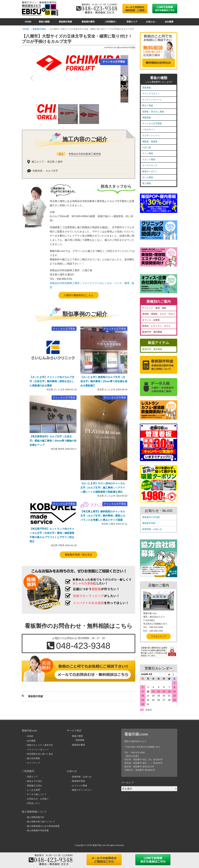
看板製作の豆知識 (151, 517)
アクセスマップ (159, 636)
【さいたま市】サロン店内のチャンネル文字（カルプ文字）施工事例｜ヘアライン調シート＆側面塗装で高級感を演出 (103, 488)
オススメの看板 (80, 786)
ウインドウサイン (151, 94)
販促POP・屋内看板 (152, 332)
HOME (28, 22)
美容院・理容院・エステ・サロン (159, 314)
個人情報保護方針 (36, 817)
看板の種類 (44, 22)
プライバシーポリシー (38, 750)
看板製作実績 (65, 22)
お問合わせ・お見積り (38, 799)
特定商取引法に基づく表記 (40, 754)
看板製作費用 (88, 22)
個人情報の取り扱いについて (41, 822)
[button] (124, 78)
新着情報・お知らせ (152, 529)
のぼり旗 (147, 147)
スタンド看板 (149, 159)
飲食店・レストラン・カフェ (156, 326)
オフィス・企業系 (151, 320)
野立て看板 (148, 106)
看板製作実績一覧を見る (79, 555)
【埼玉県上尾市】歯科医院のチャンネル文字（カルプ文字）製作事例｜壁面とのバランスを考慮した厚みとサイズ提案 (103, 516)
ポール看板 (148, 177)
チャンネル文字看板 (152, 123)
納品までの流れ (35, 781)
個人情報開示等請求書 (38, 830)
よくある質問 (33, 790)
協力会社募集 (33, 758)
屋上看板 (147, 183)
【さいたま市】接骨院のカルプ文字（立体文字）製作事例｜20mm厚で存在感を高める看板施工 (104, 381)
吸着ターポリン (150, 171)
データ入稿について (37, 794)
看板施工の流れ (35, 786)
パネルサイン (149, 130)
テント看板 (148, 153)
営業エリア (132, 22)
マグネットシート (151, 135)
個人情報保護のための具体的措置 (43, 826)
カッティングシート (152, 100)
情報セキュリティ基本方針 (40, 745)
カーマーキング (150, 165)
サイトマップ (33, 763)
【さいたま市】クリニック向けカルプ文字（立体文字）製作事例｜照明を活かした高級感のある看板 (52, 381)
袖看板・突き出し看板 (153, 112)
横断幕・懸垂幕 (150, 142)
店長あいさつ (33, 803)
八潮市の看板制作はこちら (79, 295)
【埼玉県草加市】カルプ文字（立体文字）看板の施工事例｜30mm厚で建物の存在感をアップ (53, 441)
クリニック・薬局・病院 (154, 308)
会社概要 (169, 22)
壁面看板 (147, 88)
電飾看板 (147, 118)
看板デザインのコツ (82, 790)
